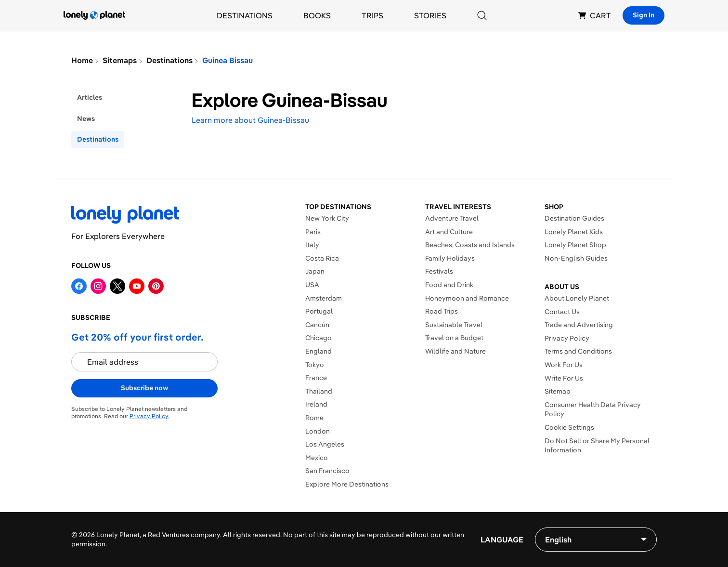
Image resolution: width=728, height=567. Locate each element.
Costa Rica (322, 258)
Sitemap (558, 391)
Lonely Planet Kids (574, 232)
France (316, 378)
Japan (315, 271)
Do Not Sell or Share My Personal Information (597, 446)
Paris (313, 232)
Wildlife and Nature (455, 351)
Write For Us (564, 378)
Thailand (319, 391)
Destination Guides (574, 218)
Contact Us (562, 312)
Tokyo (315, 365)
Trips (372, 15)
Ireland (316, 404)
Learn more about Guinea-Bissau (250, 120)
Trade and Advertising (579, 325)
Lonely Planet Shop (575, 245)
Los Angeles (325, 444)
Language (502, 540)
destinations (98, 139)
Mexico (317, 458)
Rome (314, 418)
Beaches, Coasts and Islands (470, 245)
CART (595, 15)
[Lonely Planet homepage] (94, 15)
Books (317, 15)
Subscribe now (144, 388)
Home (82, 60)
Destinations (245, 15)
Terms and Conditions (578, 351)
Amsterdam (324, 298)
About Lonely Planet (577, 298)
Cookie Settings (569, 427)
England (318, 351)
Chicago (318, 338)
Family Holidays (450, 258)
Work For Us (564, 365)
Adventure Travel (452, 218)
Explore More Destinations (347, 484)
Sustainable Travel (454, 325)
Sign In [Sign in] (643, 15)
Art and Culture (449, 232)
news (86, 119)
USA (312, 285)
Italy (312, 245)
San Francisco (327, 471)
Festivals (439, 271)
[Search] (482, 15)
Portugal (319, 311)
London (318, 431)
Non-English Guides (576, 258)
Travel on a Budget (454, 338)
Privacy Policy (567, 338)
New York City (327, 218)
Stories (430, 15)
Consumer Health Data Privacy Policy (593, 409)
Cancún (317, 325)
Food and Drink (449, 285)
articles (90, 97)
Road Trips (442, 311)
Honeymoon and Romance (467, 298)
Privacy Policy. (149, 416)
